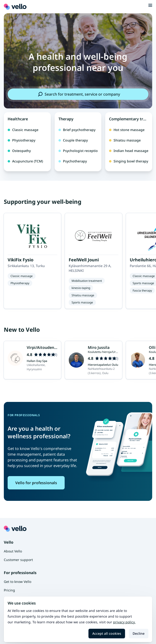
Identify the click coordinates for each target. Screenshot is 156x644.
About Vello (13, 551)
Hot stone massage (127, 130)
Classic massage (23, 130)
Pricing (9, 590)
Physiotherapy (21, 140)
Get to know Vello (18, 582)
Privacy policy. (124, 622)
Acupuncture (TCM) (25, 161)
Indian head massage (129, 151)
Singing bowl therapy (129, 161)
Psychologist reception (78, 151)
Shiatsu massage (125, 140)
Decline (139, 633)
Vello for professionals (36, 483)
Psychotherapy (73, 161)
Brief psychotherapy (77, 130)
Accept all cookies (107, 633)
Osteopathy (19, 151)
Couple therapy (73, 140)
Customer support (18, 560)
